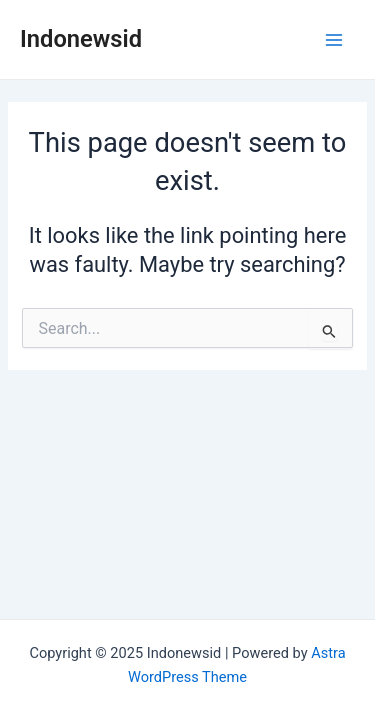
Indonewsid (81, 39)
